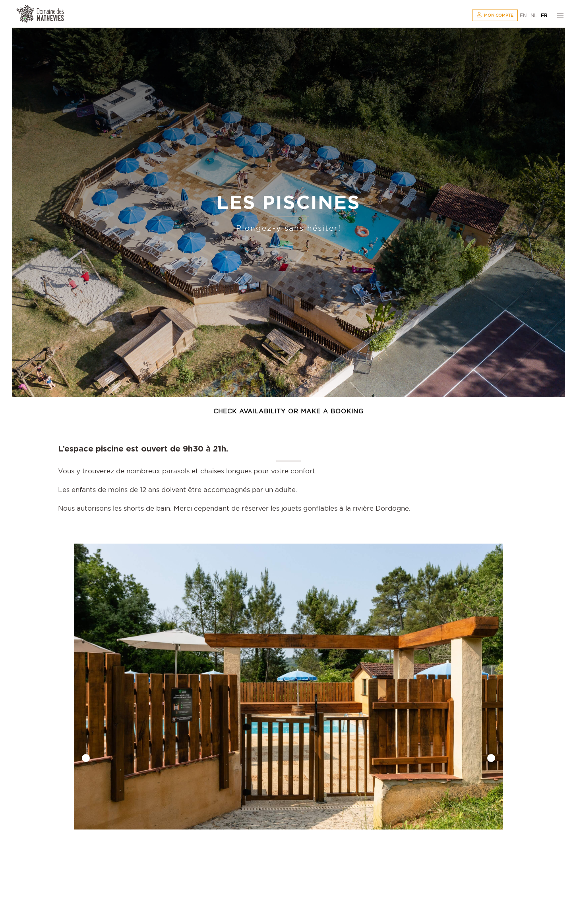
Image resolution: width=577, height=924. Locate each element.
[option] (288, 687)
